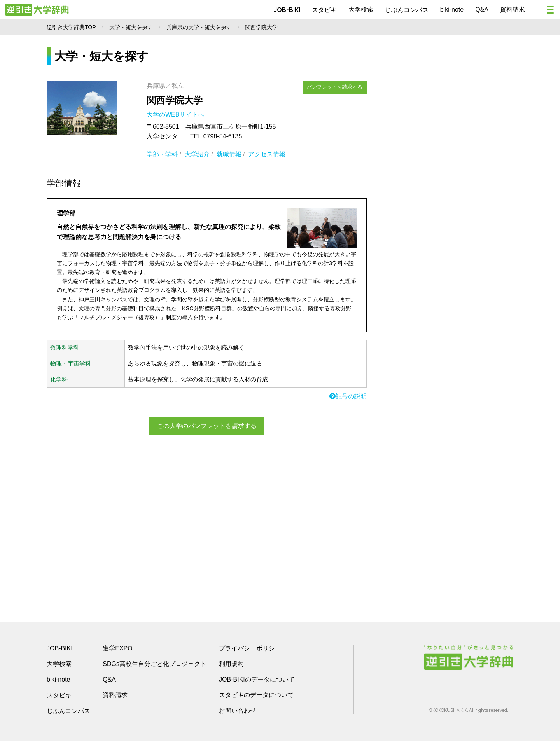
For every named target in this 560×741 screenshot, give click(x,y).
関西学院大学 (175, 100)
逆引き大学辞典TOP (71, 27)
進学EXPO (117, 648)
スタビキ (324, 10)
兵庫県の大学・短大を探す (199, 27)
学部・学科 (162, 154)
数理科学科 (65, 348)
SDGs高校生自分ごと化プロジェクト (155, 664)
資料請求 (513, 10)
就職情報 (229, 154)
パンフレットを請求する (335, 87)
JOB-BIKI (287, 10)
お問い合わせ (238, 710)
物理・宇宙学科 (71, 364)
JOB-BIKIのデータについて (257, 679)
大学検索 (361, 10)
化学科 (59, 379)
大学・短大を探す (131, 27)
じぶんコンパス (407, 10)
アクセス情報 (267, 154)
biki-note (452, 10)
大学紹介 (197, 154)
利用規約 (231, 664)
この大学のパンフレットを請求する (207, 426)
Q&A (482, 10)
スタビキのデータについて (256, 695)
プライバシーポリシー (250, 648)
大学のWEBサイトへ (176, 114)
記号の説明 (348, 396)
